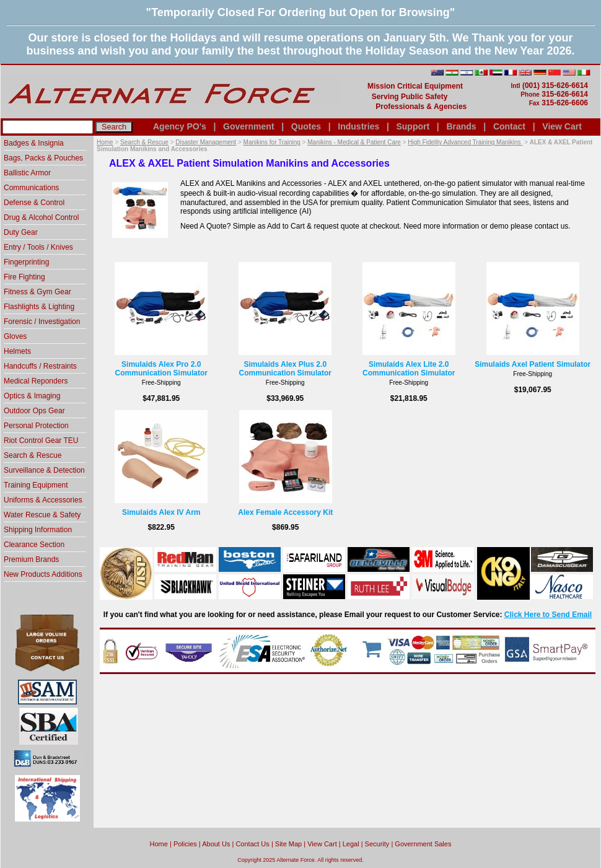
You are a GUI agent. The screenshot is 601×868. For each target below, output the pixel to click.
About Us (216, 844)
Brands (461, 126)
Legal (351, 844)
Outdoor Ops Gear (34, 411)
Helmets (17, 351)
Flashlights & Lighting (39, 307)
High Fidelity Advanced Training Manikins (465, 142)
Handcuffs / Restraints (40, 366)
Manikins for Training (272, 142)
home (159, 844)
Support (413, 126)
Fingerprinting (26, 262)
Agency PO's (180, 126)
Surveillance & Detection (44, 470)
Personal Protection (36, 426)
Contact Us (252, 844)
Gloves (15, 336)
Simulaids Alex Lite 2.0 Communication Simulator (409, 369)
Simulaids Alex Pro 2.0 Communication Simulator (161, 369)
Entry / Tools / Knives (38, 247)
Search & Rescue (144, 142)
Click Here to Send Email (548, 615)
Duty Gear (21, 232)
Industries (358, 126)
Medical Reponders (36, 381)
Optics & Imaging (32, 396)
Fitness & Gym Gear (37, 292)
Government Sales (423, 844)
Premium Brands (31, 559)
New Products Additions (43, 574)
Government (248, 126)
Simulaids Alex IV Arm (161, 512)
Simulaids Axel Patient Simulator (533, 364)
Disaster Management (206, 142)
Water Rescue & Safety (42, 515)
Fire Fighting (24, 277)
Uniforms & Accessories (43, 500)
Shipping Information (38, 530)
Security (377, 844)
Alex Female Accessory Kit (285, 512)
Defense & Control (34, 203)
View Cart (562, 126)
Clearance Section (34, 545)
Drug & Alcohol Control (41, 217)
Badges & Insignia (34, 143)
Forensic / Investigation (42, 322)
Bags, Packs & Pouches (43, 158)
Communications (31, 188)
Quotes (306, 126)
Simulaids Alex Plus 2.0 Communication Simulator (285, 369)
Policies (185, 844)
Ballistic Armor (27, 173)
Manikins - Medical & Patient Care (354, 142)
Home (105, 142)
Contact (509, 126)
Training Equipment (36, 485)
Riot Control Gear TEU (41, 441)
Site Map (288, 844)
